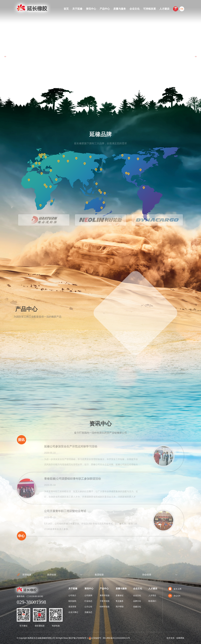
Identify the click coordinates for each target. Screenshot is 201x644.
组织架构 (72, 601)
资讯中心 (91, 9)
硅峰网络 (180, 638)
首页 (66, 9)
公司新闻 (88, 595)
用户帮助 (120, 607)
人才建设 (164, 9)
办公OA (174, 596)
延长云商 (175, 589)
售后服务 (120, 601)
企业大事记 (73, 612)
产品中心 (105, 9)
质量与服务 (120, 9)
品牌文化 (137, 601)
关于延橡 (77, 9)
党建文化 (137, 607)
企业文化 (135, 9)
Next (195, 57)
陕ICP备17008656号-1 (78, 638)
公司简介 (72, 595)
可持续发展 (149, 9)
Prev (6, 57)
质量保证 (120, 595)
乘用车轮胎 (105, 595)
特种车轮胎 (105, 607)
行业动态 (88, 601)
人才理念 (152, 595)
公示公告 (88, 607)
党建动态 (88, 612)
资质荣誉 (72, 607)
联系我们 (152, 601)
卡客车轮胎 (105, 601)
